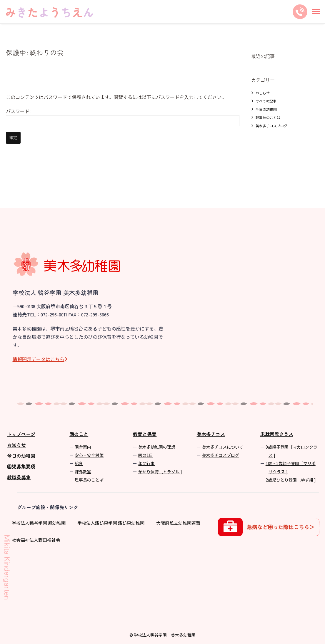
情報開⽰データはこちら (39, 359)
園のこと (79, 434)
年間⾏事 (146, 463)
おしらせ (263, 93)
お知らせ (16, 445)
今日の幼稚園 (266, 109)
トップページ (21, 434)
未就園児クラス (277, 434)
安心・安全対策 (89, 455)
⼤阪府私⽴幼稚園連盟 (178, 523)
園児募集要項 (21, 466)
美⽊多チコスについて (223, 447)
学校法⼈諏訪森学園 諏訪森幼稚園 (111, 523)
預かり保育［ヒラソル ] (160, 472)
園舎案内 (83, 447)
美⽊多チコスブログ (221, 455)
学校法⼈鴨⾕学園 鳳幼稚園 (39, 523)
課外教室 (83, 472)
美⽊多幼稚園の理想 (157, 447)
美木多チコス (211, 434)
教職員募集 (19, 477)
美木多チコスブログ (271, 126)
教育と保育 (145, 434)
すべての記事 (266, 101)
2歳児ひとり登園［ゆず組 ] (291, 480)
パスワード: (123, 117)
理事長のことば (268, 117)
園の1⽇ (146, 455)
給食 (79, 463)
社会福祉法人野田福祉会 (36, 540)
